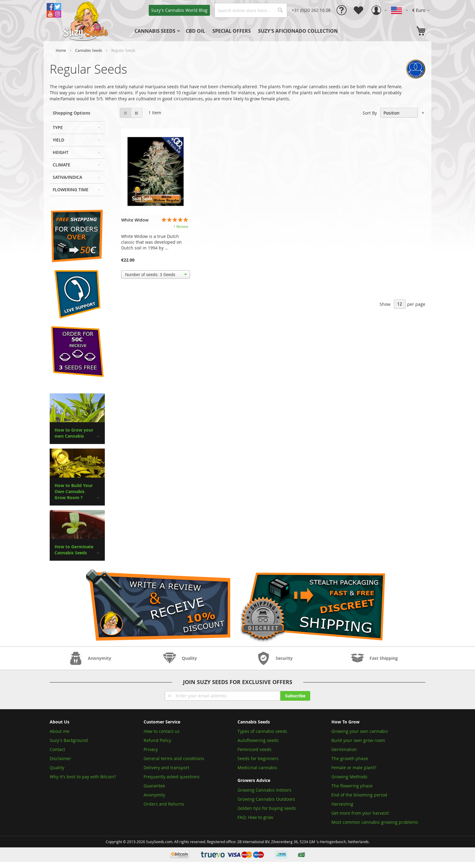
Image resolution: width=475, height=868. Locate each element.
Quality (57, 768)
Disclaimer (60, 758)
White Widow (135, 220)
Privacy (151, 749)
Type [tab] (58, 127)
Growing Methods (349, 777)
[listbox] (156, 275)
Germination (344, 749)
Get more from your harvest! (360, 813)
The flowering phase (352, 786)
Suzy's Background (69, 740)
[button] (422, 10)
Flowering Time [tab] (71, 190)
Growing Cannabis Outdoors (266, 799)
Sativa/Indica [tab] (67, 177)
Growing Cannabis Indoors (264, 790)
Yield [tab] (58, 140)
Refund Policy (157, 740)
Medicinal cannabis (257, 768)
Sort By (370, 113)
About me (60, 731)
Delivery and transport (166, 768)
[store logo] (86, 21)
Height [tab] (61, 152)
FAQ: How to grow (255, 817)
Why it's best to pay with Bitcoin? (83, 777)
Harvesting (342, 804)
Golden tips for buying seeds (267, 808)
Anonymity (154, 795)
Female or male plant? (354, 768)
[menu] (246, 31)
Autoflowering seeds (258, 740)
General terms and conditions (174, 758)
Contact (57, 749)
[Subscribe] (295, 696)
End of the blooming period (359, 795)
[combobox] (251, 10)
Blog (179, 10)
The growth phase (350, 758)
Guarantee (154, 786)
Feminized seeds (254, 749)
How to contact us (162, 731)
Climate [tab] (61, 165)
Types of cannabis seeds (262, 731)
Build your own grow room (358, 740)
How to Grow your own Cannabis (74, 433)
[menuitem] (156, 31)
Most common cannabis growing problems (375, 822)
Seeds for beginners (258, 758)
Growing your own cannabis (360, 731)
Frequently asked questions (172, 777)
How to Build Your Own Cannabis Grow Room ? (74, 491)
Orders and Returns (164, 804)
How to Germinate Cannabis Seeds (74, 550)
